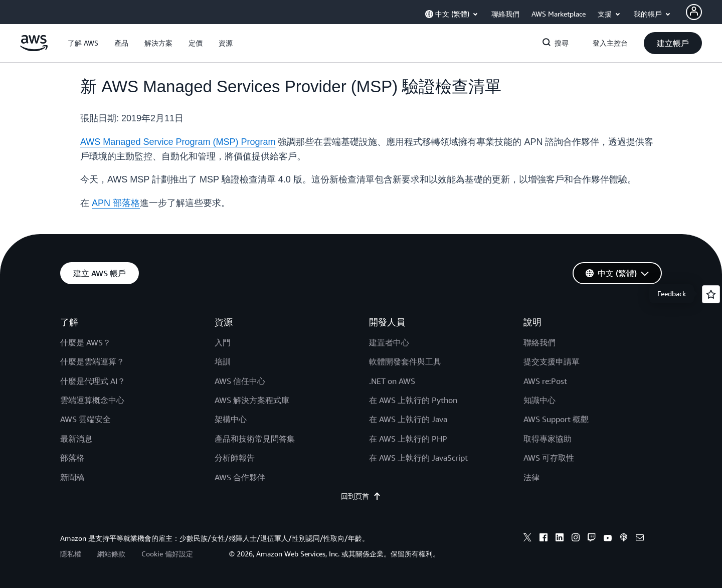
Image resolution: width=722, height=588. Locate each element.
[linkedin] (560, 539)
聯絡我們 (539, 342)
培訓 (223, 361)
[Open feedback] (711, 294)
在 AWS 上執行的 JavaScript (418, 458)
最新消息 (76, 439)
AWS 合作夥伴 (240, 477)
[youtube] (608, 539)
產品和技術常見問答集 (255, 439)
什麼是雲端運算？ (92, 361)
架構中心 (231, 419)
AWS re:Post (545, 381)
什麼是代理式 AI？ (93, 381)
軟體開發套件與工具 (405, 361)
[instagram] (576, 539)
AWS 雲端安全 (85, 419)
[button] (83, 43)
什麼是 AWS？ (85, 342)
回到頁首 (361, 496)
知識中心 (539, 400)
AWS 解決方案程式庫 (252, 400)
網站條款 (111, 554)
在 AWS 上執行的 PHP (408, 439)
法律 (531, 477)
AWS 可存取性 (549, 458)
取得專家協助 (548, 439)
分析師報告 (235, 458)
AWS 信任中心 (240, 381)
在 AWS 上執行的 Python (413, 400)
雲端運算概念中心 (92, 400)
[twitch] (592, 539)
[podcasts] (624, 539)
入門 (223, 342)
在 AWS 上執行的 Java (408, 419)
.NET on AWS (392, 381)
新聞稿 (72, 477)
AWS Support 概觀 (556, 419)
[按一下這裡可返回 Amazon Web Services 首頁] (34, 49)
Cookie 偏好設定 (167, 554)
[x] (527, 539)
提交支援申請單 (552, 361)
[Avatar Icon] (694, 12)
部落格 (72, 458)
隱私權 (71, 554)
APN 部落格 (116, 203)
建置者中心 (389, 342)
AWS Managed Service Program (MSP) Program (178, 142)
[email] (640, 539)
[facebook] (544, 539)
